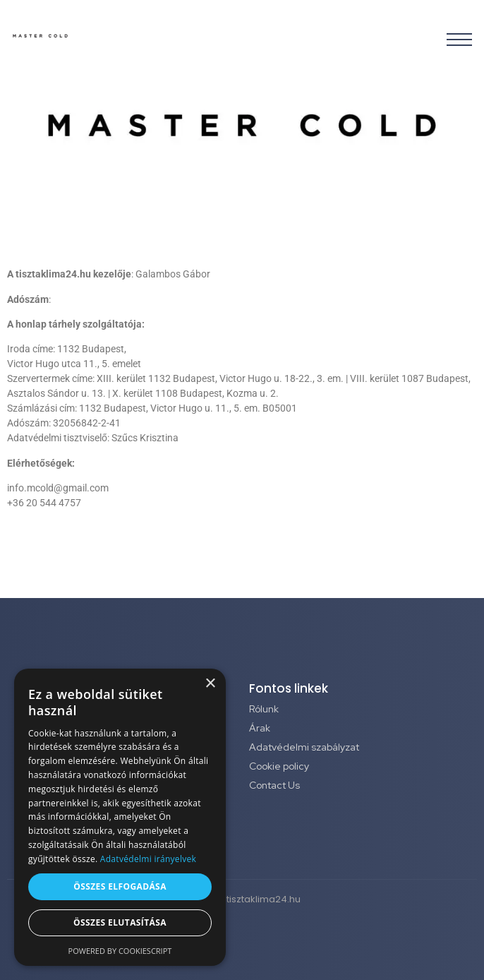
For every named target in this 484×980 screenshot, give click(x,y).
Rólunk (264, 709)
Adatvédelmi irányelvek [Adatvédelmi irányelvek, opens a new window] (148, 859)
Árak (260, 728)
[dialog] (120, 817)
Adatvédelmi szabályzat (304, 747)
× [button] (210, 684)
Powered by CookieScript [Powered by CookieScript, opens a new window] (120, 951)
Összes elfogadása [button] (120, 886)
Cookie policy (279, 766)
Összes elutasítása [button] (120, 922)
